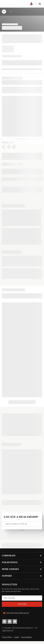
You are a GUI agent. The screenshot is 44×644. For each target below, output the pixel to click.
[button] (40, 4)
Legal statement (26, 637)
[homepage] (7, 4)
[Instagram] (15, 621)
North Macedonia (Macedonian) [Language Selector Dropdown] (16, 613)
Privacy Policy (7, 637)
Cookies (17, 637)
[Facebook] (10, 621)
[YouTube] (4, 621)
